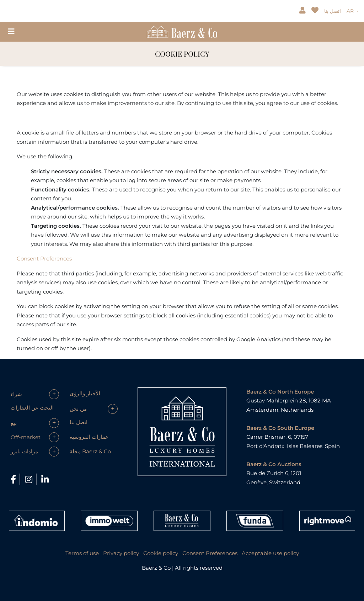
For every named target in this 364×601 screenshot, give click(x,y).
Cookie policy (161, 553)
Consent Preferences (44, 259)
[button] (35, 394)
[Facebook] (14, 479)
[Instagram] (30, 479)
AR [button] (351, 11)
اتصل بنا (333, 11)
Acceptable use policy (270, 553)
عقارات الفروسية (89, 437)
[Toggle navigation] (11, 31)
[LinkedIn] (45, 479)
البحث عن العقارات (32, 408)
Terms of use (82, 553)
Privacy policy (121, 553)
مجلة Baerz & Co (90, 451)
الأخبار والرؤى (85, 393)
